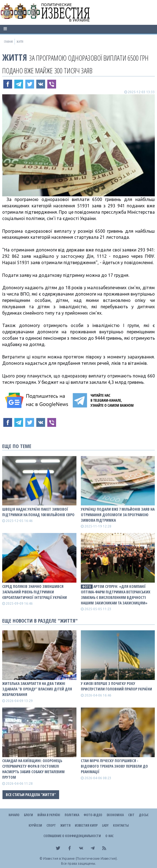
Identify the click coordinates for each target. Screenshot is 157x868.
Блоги (28, 815)
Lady (105, 825)
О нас (109, 836)
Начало (14, 815)
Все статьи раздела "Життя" (31, 795)
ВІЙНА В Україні (49, 815)
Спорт (51, 825)
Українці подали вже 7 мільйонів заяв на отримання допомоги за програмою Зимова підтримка (118, 515)
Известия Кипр (86, 825)
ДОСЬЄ (144, 815)
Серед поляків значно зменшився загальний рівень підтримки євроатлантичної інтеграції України (35, 592)
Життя (15, 57)
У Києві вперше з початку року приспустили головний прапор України (116, 686)
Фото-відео (93, 815)
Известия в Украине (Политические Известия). (80, 858)
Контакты (121, 825)
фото (87, 587)
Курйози (35, 825)
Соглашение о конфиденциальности (72, 836)
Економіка (115, 815)
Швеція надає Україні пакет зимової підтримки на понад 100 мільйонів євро (38, 512)
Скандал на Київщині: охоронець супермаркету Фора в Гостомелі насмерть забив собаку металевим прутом (33, 769)
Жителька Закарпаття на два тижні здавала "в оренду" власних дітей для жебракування (37, 689)
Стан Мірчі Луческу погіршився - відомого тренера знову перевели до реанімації (114, 766)
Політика (72, 815)
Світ (131, 815)
